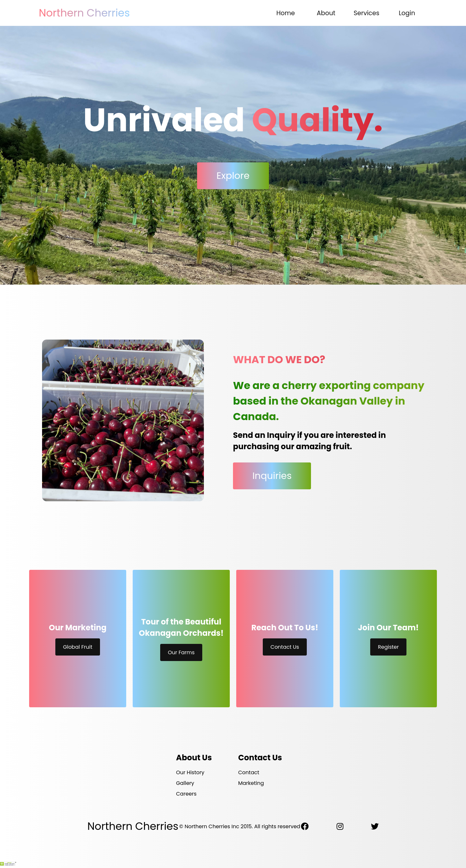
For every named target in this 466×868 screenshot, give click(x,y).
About (326, 13)
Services (366, 13)
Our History (190, 772)
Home (286, 13)
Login (407, 13)
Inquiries (272, 476)
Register (388, 647)
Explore (233, 176)
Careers (186, 794)
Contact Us (285, 647)
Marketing (251, 783)
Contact (249, 772)
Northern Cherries (84, 13)
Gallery (185, 783)
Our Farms (181, 652)
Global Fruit (78, 647)
